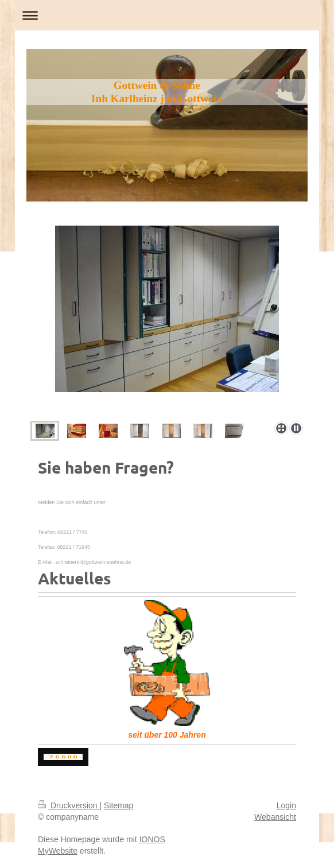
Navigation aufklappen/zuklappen (167, 15)
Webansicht (275, 817)
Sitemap (119, 805)
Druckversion (69, 805)
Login (286, 805)
